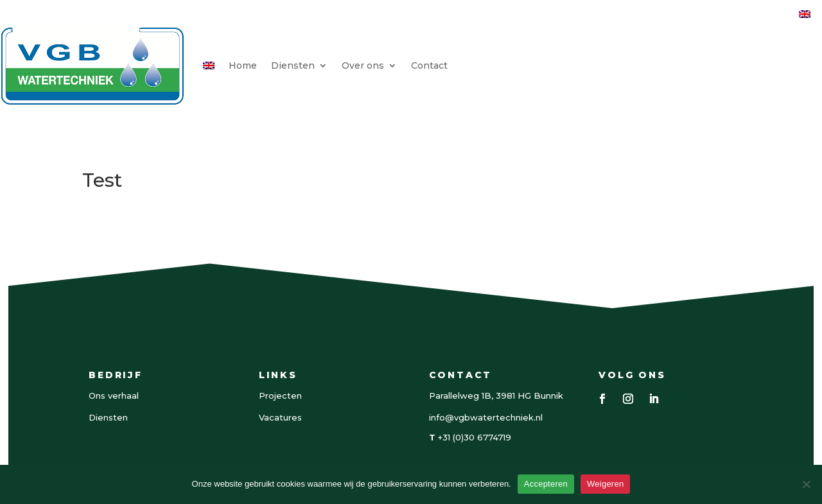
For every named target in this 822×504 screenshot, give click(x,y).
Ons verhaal (114, 395)
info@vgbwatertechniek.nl (486, 417)
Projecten (280, 395)
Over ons (363, 65)
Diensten (293, 65)
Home (243, 65)
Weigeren (605, 484)
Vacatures (280, 417)
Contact (429, 65)
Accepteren (546, 484)
